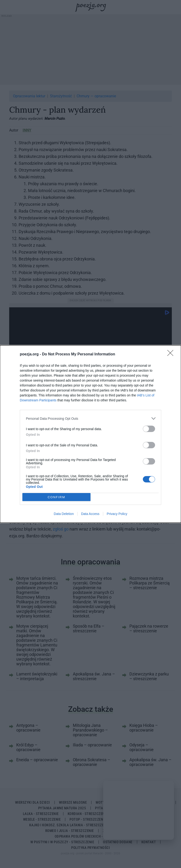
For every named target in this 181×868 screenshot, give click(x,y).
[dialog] (90, 434)
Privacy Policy (117, 514)
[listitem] (90, 418)
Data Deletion (64, 514)
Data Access (90, 514)
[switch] (149, 429)
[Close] (172, 354)
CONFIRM (56, 497)
